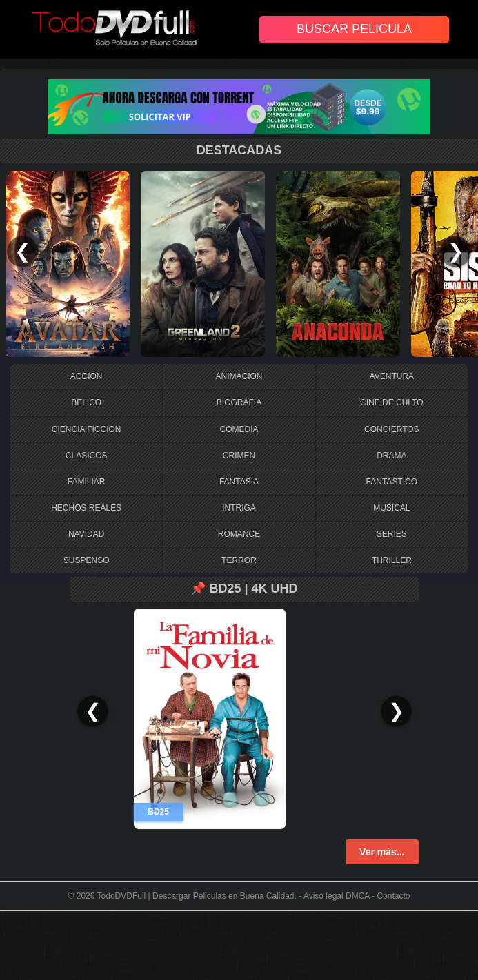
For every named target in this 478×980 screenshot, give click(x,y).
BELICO (86, 402)
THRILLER (392, 560)
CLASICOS (87, 456)
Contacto (393, 896)
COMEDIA (239, 429)
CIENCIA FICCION (87, 429)
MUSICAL (391, 508)
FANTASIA (239, 482)
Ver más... (382, 852)
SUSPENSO (87, 560)
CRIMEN (239, 456)
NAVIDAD (86, 534)
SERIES (392, 534)
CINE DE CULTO (392, 402)
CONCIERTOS (392, 429)
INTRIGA (239, 508)
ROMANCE (239, 534)
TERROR (239, 560)
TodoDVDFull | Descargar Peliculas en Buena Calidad (196, 896)
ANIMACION (239, 376)
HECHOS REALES (86, 508)
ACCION (87, 376)
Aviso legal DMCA (337, 896)
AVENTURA (392, 376)
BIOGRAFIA (239, 402)
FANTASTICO (392, 482)
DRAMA (391, 456)
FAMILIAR (87, 482)
